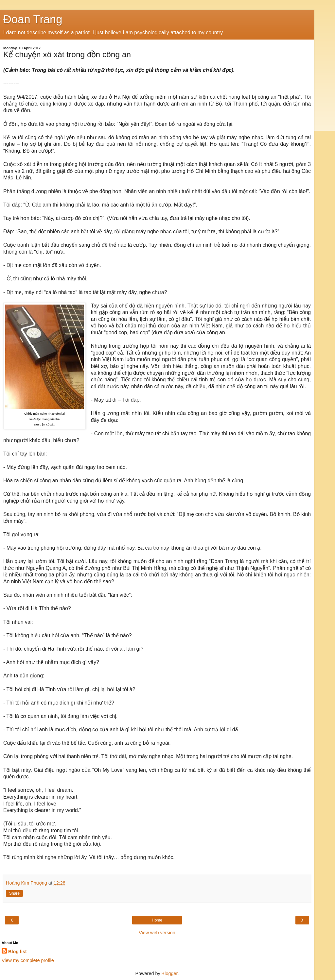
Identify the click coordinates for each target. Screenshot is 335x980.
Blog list (18, 952)
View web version (157, 933)
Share (14, 893)
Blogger (170, 973)
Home (157, 920)
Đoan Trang (33, 19)
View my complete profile (28, 960)
